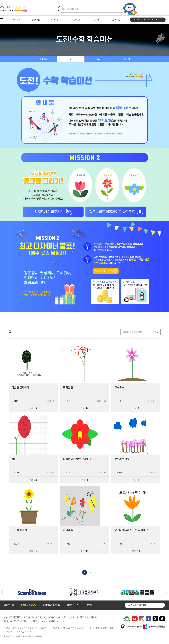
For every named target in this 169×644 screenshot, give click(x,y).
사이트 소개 (9, 605)
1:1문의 (89, 605)
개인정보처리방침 (29, 605)
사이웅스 (43, 59)
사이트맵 (158, 20)
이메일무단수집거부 (52, 605)
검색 (157, 332)
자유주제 (126, 59)
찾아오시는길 (73, 605)
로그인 (137, 20)
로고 (98, 59)
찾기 (121, 9)
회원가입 (147, 20)
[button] (2, 592)
